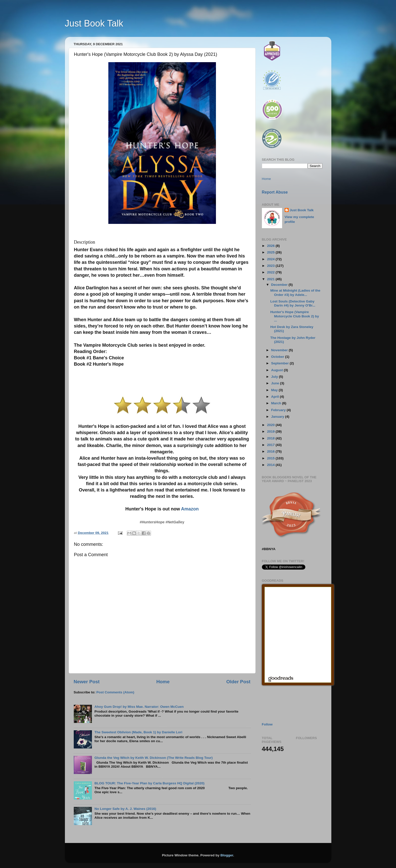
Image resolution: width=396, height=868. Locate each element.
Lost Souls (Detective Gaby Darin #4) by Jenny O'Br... (293, 303)
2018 (271, 438)
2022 (271, 272)
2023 (271, 266)
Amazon (190, 509)
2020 (271, 425)
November (280, 350)
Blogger (227, 855)
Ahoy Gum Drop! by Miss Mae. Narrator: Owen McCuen (139, 707)
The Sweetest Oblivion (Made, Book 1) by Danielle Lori (138, 732)
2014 (271, 465)
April (276, 397)
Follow (267, 724)
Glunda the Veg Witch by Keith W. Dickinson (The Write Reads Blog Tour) (154, 758)
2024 (271, 259)
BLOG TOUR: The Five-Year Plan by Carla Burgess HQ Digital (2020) (150, 783)
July (275, 377)
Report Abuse (275, 192)
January (278, 417)
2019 (271, 431)
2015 (271, 458)
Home (163, 682)
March (277, 403)
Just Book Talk (94, 23)
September (281, 363)
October (278, 357)
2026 (271, 246)
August (278, 370)
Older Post (238, 682)
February (279, 410)
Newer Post (87, 682)
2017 (271, 445)
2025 (271, 252)
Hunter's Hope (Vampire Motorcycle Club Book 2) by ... (295, 316)
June (276, 383)
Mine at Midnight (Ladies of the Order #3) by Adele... (295, 292)
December (280, 285)
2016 (271, 451)
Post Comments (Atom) (115, 692)
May (275, 390)
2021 (271, 279)
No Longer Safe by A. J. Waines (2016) (125, 809)
